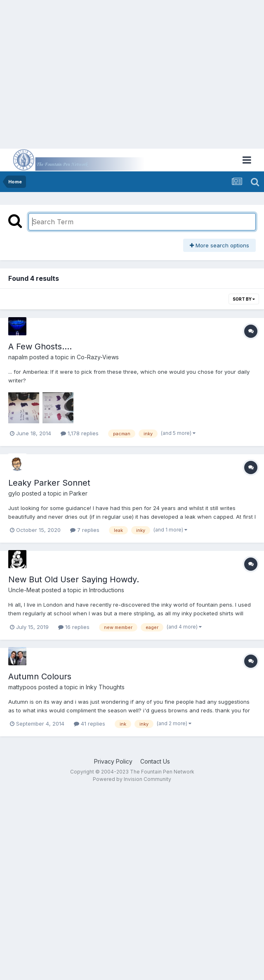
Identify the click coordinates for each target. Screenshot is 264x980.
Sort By (244, 299)
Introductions (107, 590)
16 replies (74, 627)
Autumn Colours (40, 676)
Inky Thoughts (105, 687)
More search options (219, 245)
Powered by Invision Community (132, 779)
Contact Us (155, 761)
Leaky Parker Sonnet (49, 483)
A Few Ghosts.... (40, 346)
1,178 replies (80, 433)
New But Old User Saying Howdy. (74, 579)
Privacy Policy (113, 761)
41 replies (90, 724)
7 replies (85, 530)
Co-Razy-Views (98, 357)
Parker (78, 493)
